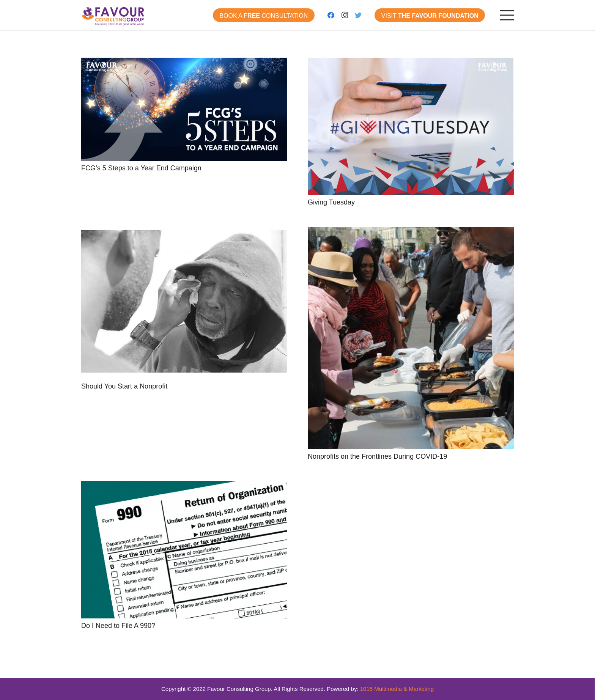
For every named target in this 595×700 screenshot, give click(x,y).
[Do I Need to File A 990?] (184, 550)
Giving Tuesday (331, 202)
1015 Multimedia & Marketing (397, 689)
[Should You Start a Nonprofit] (184, 303)
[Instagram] (345, 15)
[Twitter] (358, 15)
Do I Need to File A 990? (118, 626)
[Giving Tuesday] (411, 126)
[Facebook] (331, 15)
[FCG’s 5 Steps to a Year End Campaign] (184, 109)
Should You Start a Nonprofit (124, 386)
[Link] (114, 15)
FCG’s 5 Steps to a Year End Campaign (141, 168)
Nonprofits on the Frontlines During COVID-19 (377, 456)
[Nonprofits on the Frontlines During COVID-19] (411, 338)
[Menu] (507, 15)
